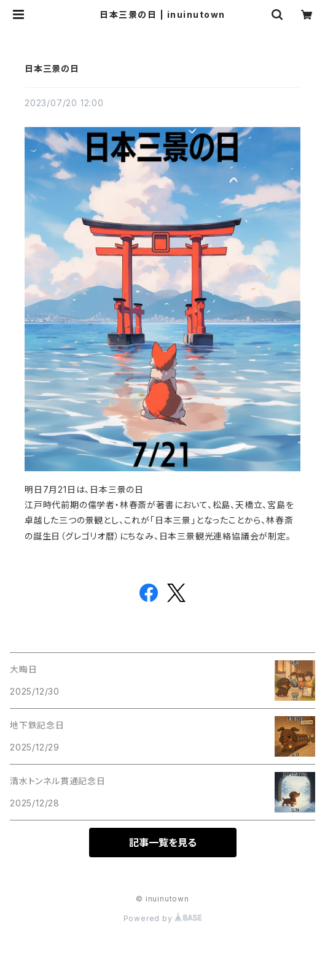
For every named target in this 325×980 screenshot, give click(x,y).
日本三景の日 (52, 68)
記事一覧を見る (163, 843)
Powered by (163, 918)
